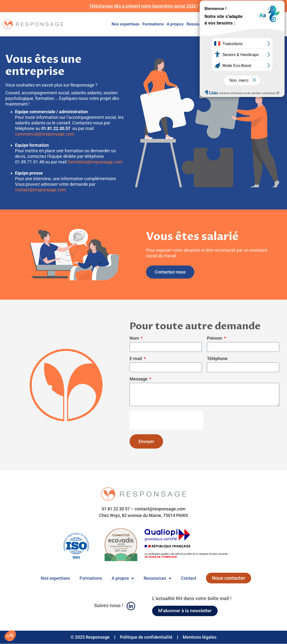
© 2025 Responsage (90, 637)
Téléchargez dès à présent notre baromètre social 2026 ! (144, 6)
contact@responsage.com (41, 190)
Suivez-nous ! (109, 606)
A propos (175, 24)
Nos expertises (126, 24)
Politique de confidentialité (146, 637)
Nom (135, 338)
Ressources (197, 24)
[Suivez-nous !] (131, 606)
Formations (153, 24)
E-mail (136, 359)
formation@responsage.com (95, 162)
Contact (219, 24)
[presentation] (166, 420)
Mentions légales (200, 637)
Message (139, 379)
